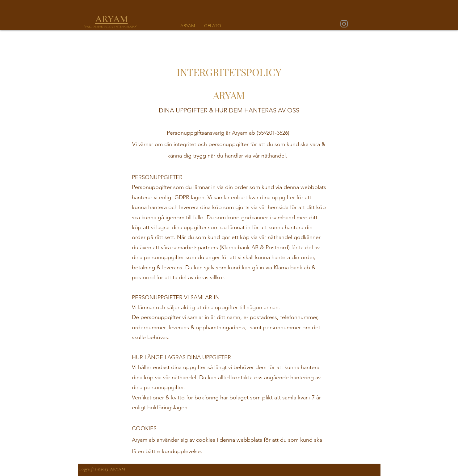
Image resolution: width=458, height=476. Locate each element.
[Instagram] (344, 24)
